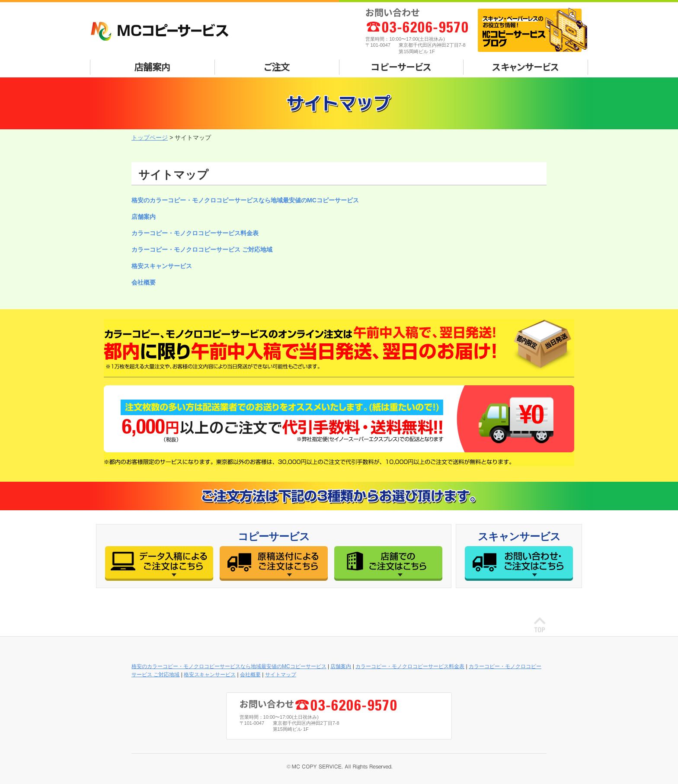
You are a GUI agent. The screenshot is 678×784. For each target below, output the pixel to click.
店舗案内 (152, 67)
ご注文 (277, 67)
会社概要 (144, 282)
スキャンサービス (526, 67)
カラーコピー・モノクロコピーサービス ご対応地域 (202, 250)
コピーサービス (401, 67)
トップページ (150, 138)
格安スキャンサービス (162, 266)
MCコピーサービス (164, 31)
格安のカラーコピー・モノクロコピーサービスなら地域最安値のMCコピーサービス (245, 200)
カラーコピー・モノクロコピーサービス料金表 (195, 233)
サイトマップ (281, 675)
